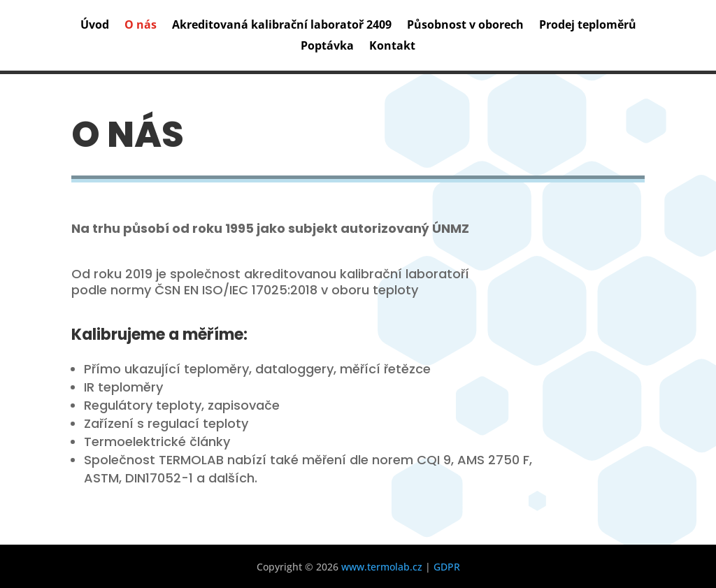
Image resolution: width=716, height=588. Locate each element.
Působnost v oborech (465, 26)
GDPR (447, 567)
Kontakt (392, 47)
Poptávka (327, 47)
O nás (141, 26)
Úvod (95, 26)
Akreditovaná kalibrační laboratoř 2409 (282, 26)
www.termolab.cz (382, 567)
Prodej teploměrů (588, 26)
